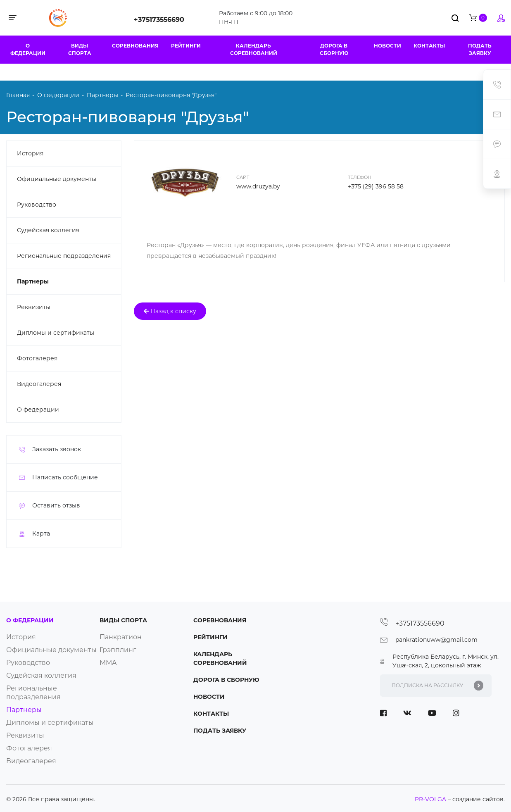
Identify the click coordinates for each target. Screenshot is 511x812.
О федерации (28, 49)
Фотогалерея (37, 358)
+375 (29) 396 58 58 (376, 186)
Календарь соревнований (254, 49)
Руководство (37, 205)
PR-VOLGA (431, 799)
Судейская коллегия (48, 230)
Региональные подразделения (64, 256)
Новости (387, 46)
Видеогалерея (39, 384)
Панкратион (121, 637)
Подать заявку (480, 49)
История (30, 153)
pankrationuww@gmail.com (436, 640)
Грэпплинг (118, 650)
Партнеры (33, 281)
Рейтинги (186, 46)
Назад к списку (170, 311)
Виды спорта (80, 49)
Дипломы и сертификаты (56, 333)
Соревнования (135, 46)
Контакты (429, 46)
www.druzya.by (258, 186)
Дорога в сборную (334, 49)
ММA (108, 663)
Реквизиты (34, 307)
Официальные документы (57, 179)
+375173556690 (159, 20)
